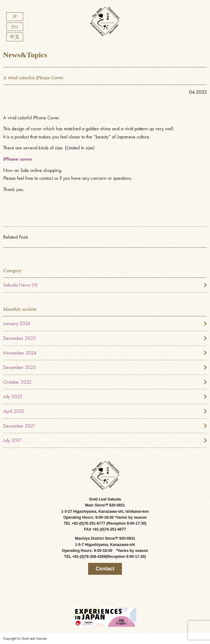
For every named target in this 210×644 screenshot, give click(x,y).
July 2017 (12, 440)
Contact (105, 569)
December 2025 (19, 338)
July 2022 (13, 396)
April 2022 (14, 411)
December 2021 (19, 426)
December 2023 (19, 367)
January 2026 (17, 323)
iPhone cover (18, 159)
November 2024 (20, 353)
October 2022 (17, 382)
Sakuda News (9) (20, 285)
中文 (15, 37)
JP (15, 16)
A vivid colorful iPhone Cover (33, 78)
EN (15, 27)
